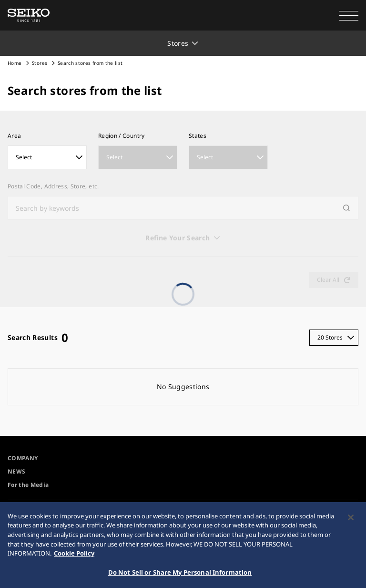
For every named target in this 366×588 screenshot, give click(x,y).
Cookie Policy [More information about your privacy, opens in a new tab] (74, 557)
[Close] (351, 521)
